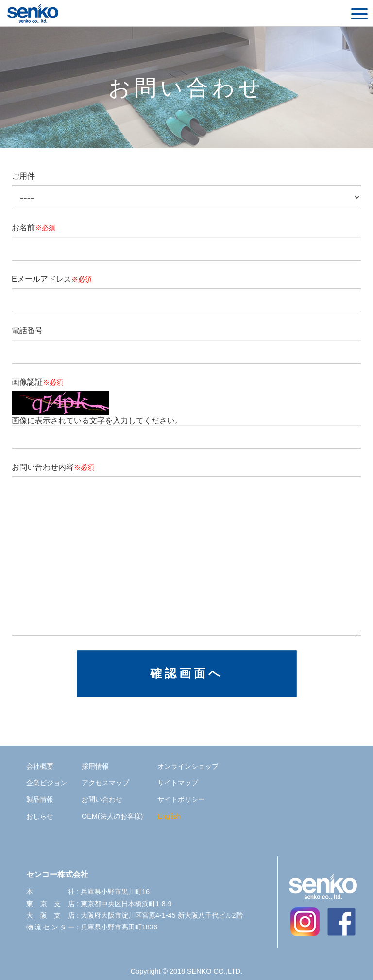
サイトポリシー (181, 799)
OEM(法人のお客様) (112, 816)
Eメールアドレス (52, 279)
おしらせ (40, 816)
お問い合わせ (102, 799)
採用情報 (95, 766)
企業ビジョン (47, 783)
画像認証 (37, 382)
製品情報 (40, 799)
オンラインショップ (188, 766)
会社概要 (40, 766)
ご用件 (23, 176)
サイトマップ (178, 783)
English (169, 816)
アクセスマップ (105, 783)
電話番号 (27, 331)
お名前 (34, 228)
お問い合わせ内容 (53, 467)
